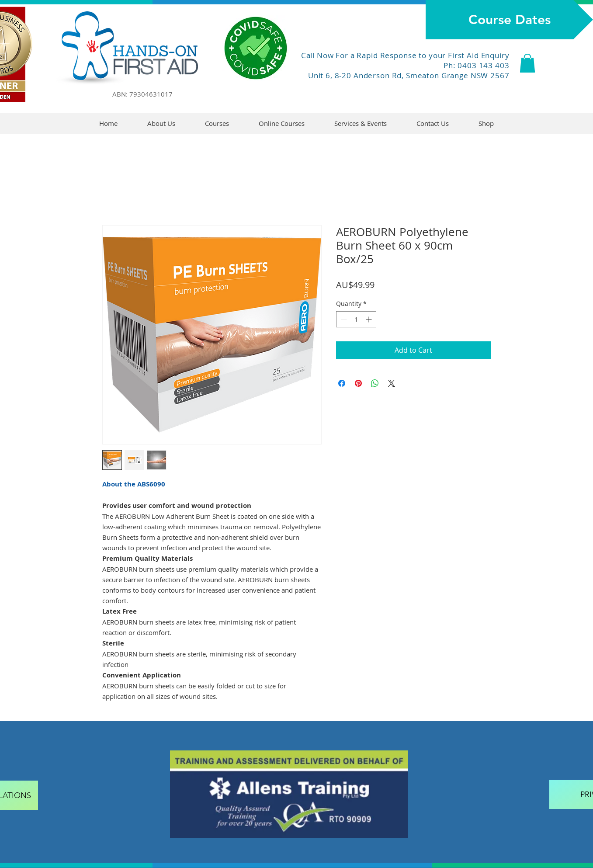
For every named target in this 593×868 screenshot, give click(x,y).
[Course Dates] (509, 20)
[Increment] (369, 319)
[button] (527, 63)
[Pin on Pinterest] (358, 383)
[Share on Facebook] (342, 383)
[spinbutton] (356, 319)
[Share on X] (392, 383)
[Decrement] (343, 319)
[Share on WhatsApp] (375, 383)
